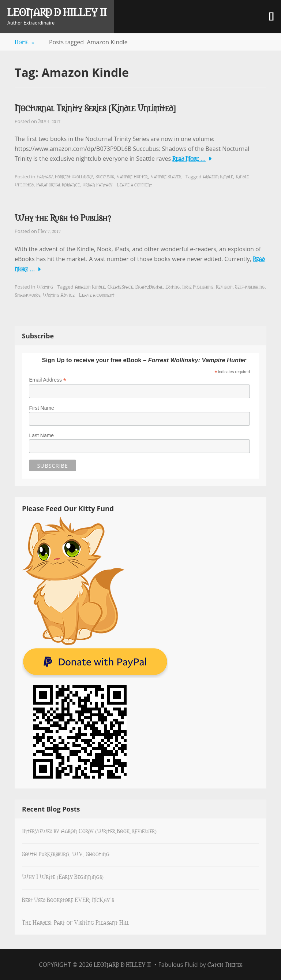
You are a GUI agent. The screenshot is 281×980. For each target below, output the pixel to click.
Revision (224, 286)
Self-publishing (250, 286)
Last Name (41, 435)
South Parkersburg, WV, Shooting (66, 854)
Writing (45, 286)
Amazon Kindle (218, 176)
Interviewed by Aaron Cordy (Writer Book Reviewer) (89, 831)
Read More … (189, 158)
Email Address (48, 380)
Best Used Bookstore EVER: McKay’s (68, 899)
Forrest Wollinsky (74, 176)
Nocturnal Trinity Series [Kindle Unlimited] (95, 107)
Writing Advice (59, 294)
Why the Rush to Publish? (63, 217)
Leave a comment (134, 184)
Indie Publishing (198, 286)
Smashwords (27, 294)
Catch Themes (225, 964)
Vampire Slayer (166, 176)
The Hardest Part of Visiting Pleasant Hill (76, 922)
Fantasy (45, 176)
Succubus (105, 176)
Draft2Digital (149, 286)
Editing (173, 286)
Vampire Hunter (132, 176)
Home (25, 42)
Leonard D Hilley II (57, 12)
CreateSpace (120, 286)
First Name (41, 408)
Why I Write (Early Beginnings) (63, 876)
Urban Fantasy (97, 184)
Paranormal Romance (58, 184)
